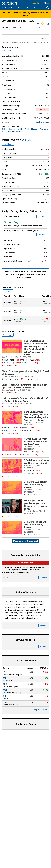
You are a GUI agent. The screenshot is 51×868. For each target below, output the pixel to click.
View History (8, 144)
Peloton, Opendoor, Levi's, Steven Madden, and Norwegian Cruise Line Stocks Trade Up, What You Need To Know (36, 348)
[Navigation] (25, 28)
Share (6, 578)
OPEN (24, 363)
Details (26, 140)
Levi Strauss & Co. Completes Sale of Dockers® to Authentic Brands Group (25, 400)
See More (7, 51)
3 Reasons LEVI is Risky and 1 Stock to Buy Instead (35, 485)
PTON (6, 363)
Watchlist (21, 8)
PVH (5, 428)
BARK (6, 430)
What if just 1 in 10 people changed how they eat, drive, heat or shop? (36, 505)
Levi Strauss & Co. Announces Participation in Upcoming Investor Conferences (24, 386)
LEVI (5, 366)
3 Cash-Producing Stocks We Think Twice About (37, 462)
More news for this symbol (26, 541)
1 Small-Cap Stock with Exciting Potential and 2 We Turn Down (36, 442)
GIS (27, 471)
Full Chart (43, 38)
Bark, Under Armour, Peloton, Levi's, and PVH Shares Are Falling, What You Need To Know (36, 416)
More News (8, 335)
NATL (24, 455)
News (30, 8)
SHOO (6, 360)
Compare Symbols (40, 710)
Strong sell (26, 563)
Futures (13, 8)
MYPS (28, 452)
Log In (36, 3)
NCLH (25, 360)
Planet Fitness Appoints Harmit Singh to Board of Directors (25, 373)
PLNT (6, 379)
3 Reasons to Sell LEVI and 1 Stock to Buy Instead (35, 525)
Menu (46, 3)
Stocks (4, 8)
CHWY (28, 473)
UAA (23, 428)
